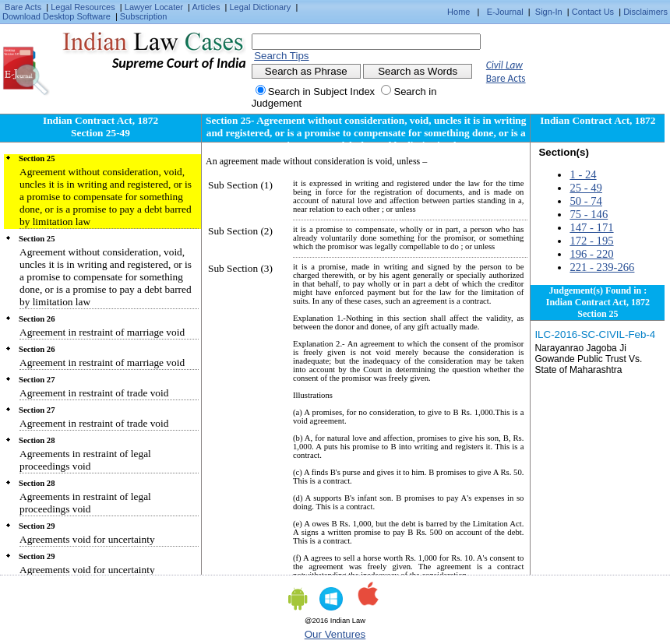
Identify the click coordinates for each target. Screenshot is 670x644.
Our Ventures (335, 634)
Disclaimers (645, 12)
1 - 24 (583, 174)
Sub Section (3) (240, 268)
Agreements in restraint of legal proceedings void (85, 460)
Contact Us (593, 12)
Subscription (144, 16)
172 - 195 (591, 241)
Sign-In (549, 12)
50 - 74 (586, 201)
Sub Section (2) (240, 231)
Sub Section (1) (240, 185)
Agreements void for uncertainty (87, 539)
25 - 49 (586, 188)
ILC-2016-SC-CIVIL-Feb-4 (595, 334)
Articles (206, 7)
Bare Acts (23, 7)
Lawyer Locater (154, 7)
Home (458, 12)
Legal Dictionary (261, 7)
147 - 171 (591, 227)
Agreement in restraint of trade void (94, 393)
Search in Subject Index (321, 91)
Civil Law (504, 65)
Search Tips (281, 56)
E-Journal (505, 12)
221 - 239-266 (602, 267)
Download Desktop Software (56, 16)
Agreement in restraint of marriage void (102, 332)
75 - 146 (589, 214)
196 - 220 (591, 254)
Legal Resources (83, 7)
